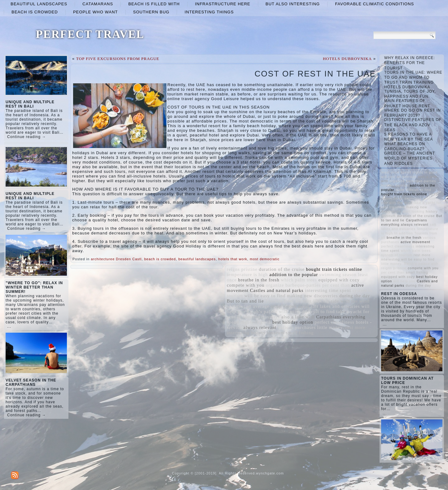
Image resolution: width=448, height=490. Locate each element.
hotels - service (395, 185)
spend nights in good (249, 322)
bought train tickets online (334, 269)
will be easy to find (265, 296)
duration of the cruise (282, 269)
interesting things (209, 12)
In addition (248, 317)
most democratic (265, 259)
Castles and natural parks (277, 290)
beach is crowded (35, 12)
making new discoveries (312, 296)
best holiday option (293, 322)
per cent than (336, 285)
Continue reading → (27, 137)
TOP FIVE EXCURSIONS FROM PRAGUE (118, 59)
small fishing (300, 333)
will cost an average (248, 306)
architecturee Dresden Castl (116, 259)
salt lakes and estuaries (335, 306)
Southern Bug (151, 12)
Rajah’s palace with (268, 312)
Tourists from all (283, 301)
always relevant (260, 327)
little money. (331, 327)
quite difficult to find (312, 312)
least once (390, 172)
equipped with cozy (339, 280)
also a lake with (298, 317)
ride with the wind (350, 301)
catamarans (98, 4)
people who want (96, 12)
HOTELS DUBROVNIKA (347, 59)
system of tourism (397, 255)
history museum (268, 333)
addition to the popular (294, 275)
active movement (416, 242)
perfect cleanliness (334, 322)
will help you (404, 281)
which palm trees (299, 280)
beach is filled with (154, 4)
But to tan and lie (245, 301)
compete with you (246, 285)
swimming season (338, 275)
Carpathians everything (341, 317)
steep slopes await (290, 306)
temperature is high (247, 275)
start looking (316, 301)
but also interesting (293, 4)
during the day (355, 296)
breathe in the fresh (259, 280)
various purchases (297, 327)
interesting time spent (328, 290)
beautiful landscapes (39, 4)
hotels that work (233, 259)
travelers (271, 317)
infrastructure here (223, 4)
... (9, 326)
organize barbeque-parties (294, 285)
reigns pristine (242, 269)
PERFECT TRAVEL (90, 34)
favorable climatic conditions (375, 4)
